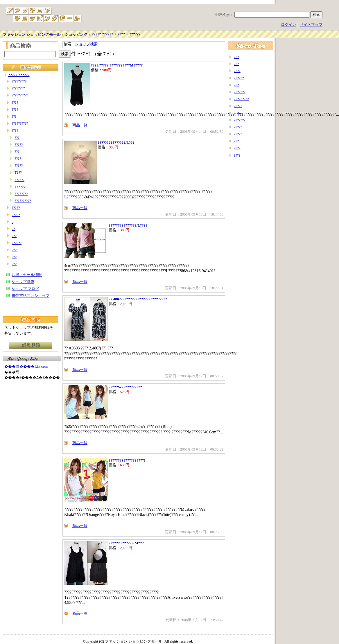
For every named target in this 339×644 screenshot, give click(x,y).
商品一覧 (80, 125)
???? (121, 34)
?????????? (20, 95)
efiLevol (240, 113)
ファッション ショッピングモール (32, 35)
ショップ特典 (23, 282)
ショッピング (76, 35)
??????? (240, 92)
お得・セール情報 (27, 275)
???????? (18, 88)
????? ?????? (103, 34)
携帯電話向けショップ (31, 296)
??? (14, 116)
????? (19, 145)
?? (13, 229)
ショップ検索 (86, 44)
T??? (18, 173)
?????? (19, 180)
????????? (19, 81)
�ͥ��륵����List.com (26, 367)
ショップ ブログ (25, 289)
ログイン (288, 25)
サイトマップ (311, 25)
